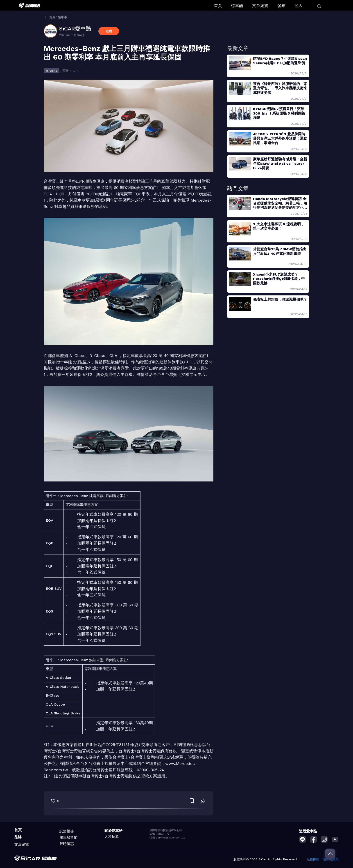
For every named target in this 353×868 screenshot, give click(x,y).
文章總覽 (260, 6)
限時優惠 (67, 844)
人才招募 (112, 837)
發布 (281, 6)
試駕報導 (67, 831)
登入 (299, 6)
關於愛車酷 (113, 831)
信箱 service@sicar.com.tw (167, 838)
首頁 (218, 6)
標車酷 (237, 6)
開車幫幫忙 (68, 837)
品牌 (18, 837)
